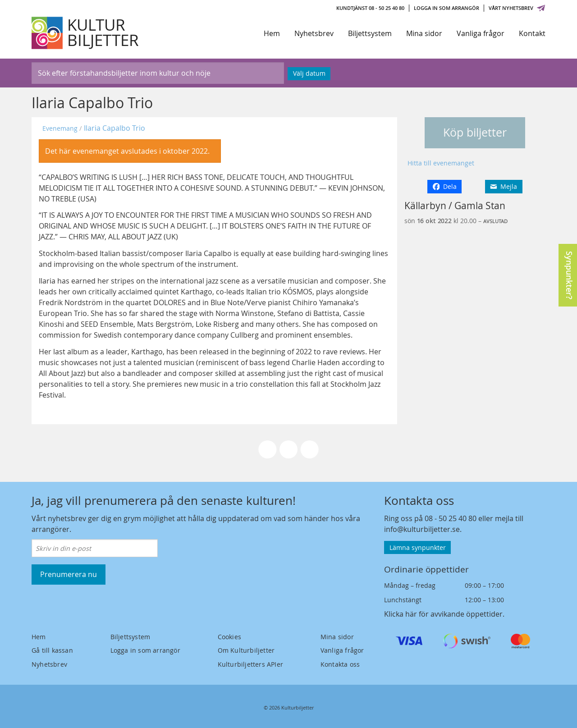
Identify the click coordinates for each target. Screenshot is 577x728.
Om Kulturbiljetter (246, 650)
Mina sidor (424, 33)
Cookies (229, 637)
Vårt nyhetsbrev (517, 8)
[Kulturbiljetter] (86, 33)
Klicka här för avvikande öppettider (443, 614)
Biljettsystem (370, 33)
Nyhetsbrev (314, 33)
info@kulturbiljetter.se (422, 529)
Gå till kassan (52, 650)
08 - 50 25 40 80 (451, 518)
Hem (272, 33)
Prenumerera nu (69, 574)
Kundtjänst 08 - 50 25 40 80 (370, 8)
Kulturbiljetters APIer (250, 664)
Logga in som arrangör (446, 8)
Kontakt (532, 33)
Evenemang (60, 128)
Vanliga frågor (481, 33)
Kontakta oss (340, 664)
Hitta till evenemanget (441, 163)
